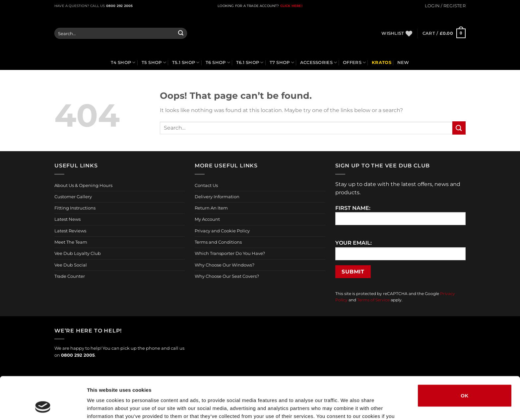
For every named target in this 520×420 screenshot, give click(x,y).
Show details (348, 407)
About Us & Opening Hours (83, 185)
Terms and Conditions (218, 242)
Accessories (319, 62)
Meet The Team (71, 242)
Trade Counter (70, 276)
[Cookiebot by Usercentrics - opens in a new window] (43, 407)
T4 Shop (123, 62)
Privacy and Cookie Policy (222, 231)
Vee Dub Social (71, 265)
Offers (354, 62)
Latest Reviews (70, 231)
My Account (207, 219)
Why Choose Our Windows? (225, 265)
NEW (403, 62)
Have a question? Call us (94, 6)
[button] (445, 6)
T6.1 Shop (250, 62)
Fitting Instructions (75, 208)
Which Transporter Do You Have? (230, 253)
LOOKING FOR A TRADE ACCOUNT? (248, 6)
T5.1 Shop (186, 62)
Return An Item (211, 208)
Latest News (67, 219)
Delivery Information (217, 197)
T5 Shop (154, 62)
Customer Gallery (73, 197)
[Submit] (181, 33)
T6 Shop (218, 62)
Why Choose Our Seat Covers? (227, 276)
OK (464, 357)
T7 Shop (282, 62)
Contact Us (206, 185)
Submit (353, 272)
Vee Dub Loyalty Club (78, 253)
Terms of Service (373, 300)
